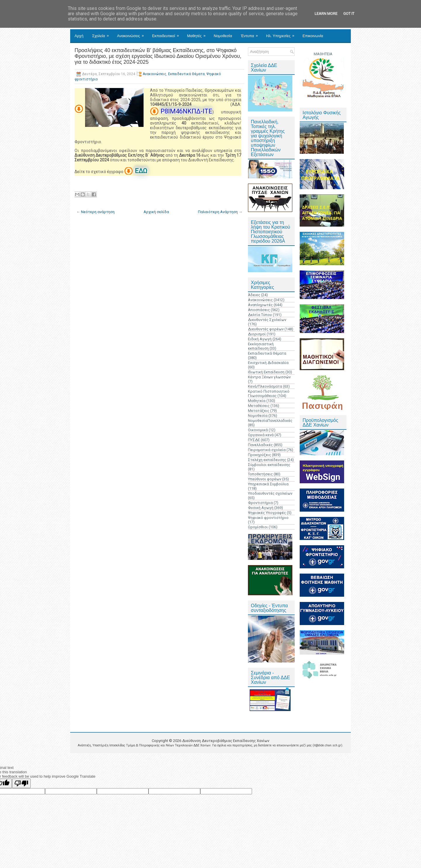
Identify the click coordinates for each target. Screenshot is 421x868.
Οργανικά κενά (261, 435)
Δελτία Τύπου (260, 315)
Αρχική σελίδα (156, 212)
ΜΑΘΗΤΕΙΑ (323, 54)
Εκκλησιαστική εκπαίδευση (261, 346)
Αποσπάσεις (259, 310)
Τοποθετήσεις (260, 474)
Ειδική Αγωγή (260, 339)
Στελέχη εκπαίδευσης (267, 460)
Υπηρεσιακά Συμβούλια (268, 484)
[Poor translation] (21, 783)
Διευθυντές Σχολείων (267, 320)
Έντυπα (251, 34)
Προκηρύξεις (259, 455)
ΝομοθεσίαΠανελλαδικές (270, 421)
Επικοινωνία (313, 36)
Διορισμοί (257, 334)
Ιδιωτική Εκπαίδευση (266, 372)
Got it (349, 14)
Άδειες (254, 295)
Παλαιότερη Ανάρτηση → (220, 212)
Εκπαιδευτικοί (167, 34)
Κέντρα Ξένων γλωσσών (269, 377)
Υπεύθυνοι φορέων (265, 479)
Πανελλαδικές (260, 445)
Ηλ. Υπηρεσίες (282, 34)
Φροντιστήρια (260, 503)
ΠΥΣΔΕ (254, 440)
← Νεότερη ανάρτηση (95, 212)
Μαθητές (198, 34)
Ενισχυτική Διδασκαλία (268, 363)
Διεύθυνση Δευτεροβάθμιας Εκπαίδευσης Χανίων (226, 741)
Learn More (326, 14)
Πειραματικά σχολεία (267, 450)
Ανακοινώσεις (132, 34)
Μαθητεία (257, 401)
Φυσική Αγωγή (261, 508)
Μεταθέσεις (259, 406)
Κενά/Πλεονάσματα (265, 386)
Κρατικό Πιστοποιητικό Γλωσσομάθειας (269, 394)
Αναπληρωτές (260, 305)
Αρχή (79, 36)
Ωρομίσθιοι (258, 527)
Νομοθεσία (223, 36)
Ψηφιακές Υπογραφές (267, 513)
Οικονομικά (258, 430)
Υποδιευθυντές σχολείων (270, 493)
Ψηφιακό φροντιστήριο (268, 518)
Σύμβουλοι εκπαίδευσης (269, 465)
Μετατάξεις (259, 411)
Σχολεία (102, 34)
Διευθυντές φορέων (266, 329)
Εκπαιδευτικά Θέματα (186, 74)
